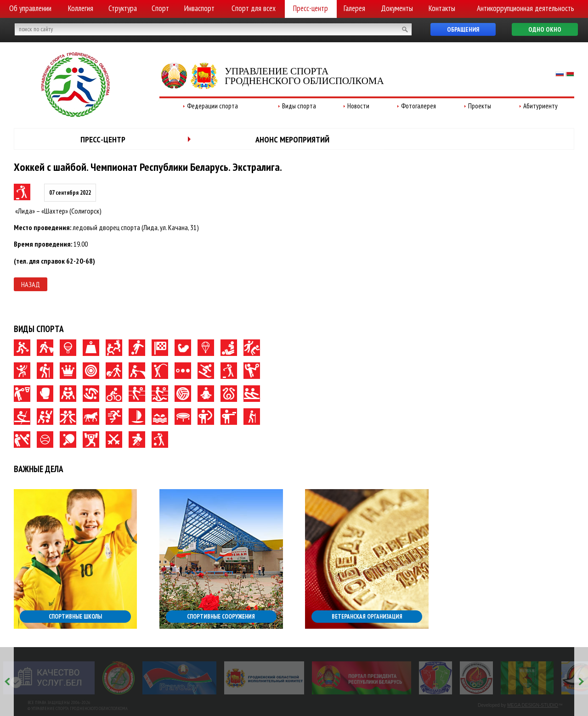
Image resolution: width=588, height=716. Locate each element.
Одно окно (545, 29)
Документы (397, 8)
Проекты (480, 106)
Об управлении (30, 8)
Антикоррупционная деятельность (526, 8)
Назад (31, 284)
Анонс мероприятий (292, 139)
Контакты (442, 8)
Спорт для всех (254, 8)
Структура (123, 8)
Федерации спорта (212, 106)
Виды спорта (299, 106)
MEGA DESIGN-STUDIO (533, 705)
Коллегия (81, 8)
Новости (358, 106)
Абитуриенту (540, 106)
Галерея (354, 8)
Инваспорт (199, 8)
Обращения (463, 29)
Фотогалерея (418, 106)
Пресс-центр (311, 8)
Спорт (160, 8)
